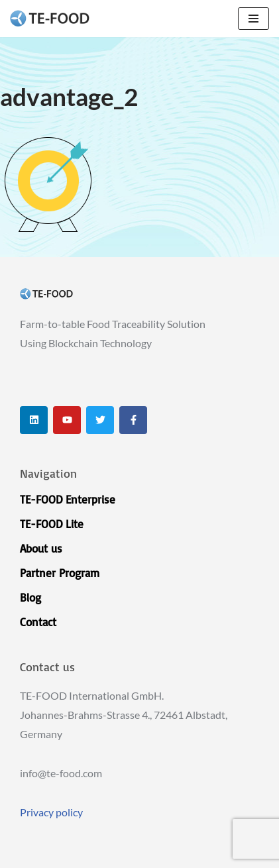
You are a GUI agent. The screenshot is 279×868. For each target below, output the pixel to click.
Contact (38, 622)
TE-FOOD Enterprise (68, 499)
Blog (30, 597)
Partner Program (60, 573)
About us (41, 548)
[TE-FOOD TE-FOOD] (50, 19)
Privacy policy (51, 812)
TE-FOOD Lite (52, 524)
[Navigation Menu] (253, 19)
